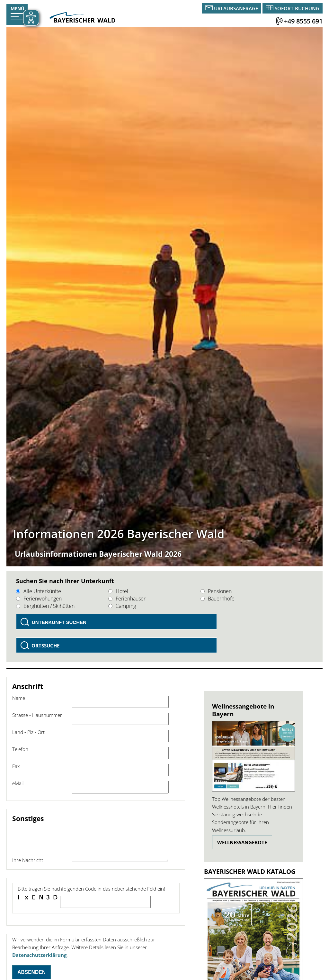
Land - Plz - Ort (28, 732)
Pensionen (216, 591)
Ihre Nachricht (28, 860)
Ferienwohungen (39, 599)
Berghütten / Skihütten (45, 606)
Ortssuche (45, 646)
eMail (18, 783)
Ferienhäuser (127, 599)
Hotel (118, 591)
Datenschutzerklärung (39, 955)
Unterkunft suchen (59, 622)
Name (19, 698)
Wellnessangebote (242, 842)
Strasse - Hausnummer (37, 715)
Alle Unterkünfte (39, 591)
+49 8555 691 (303, 21)
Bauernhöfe (218, 599)
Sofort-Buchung (297, 8)
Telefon (20, 749)
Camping (122, 606)
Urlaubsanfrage (236, 8)
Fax (16, 766)
